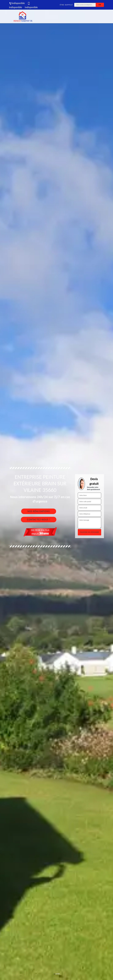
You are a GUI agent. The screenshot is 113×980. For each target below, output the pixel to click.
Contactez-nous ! (39, 520)
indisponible (17, 3)
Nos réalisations (39, 511)
